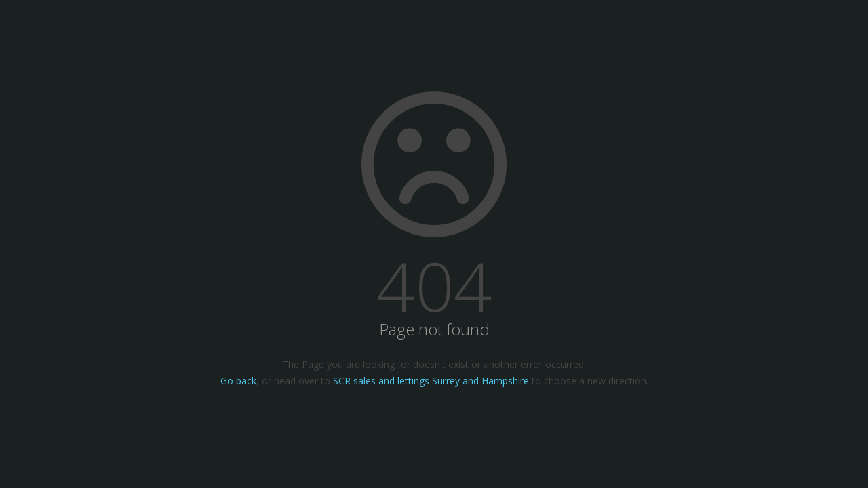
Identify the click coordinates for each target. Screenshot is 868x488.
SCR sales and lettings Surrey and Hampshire (431, 381)
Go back (238, 381)
